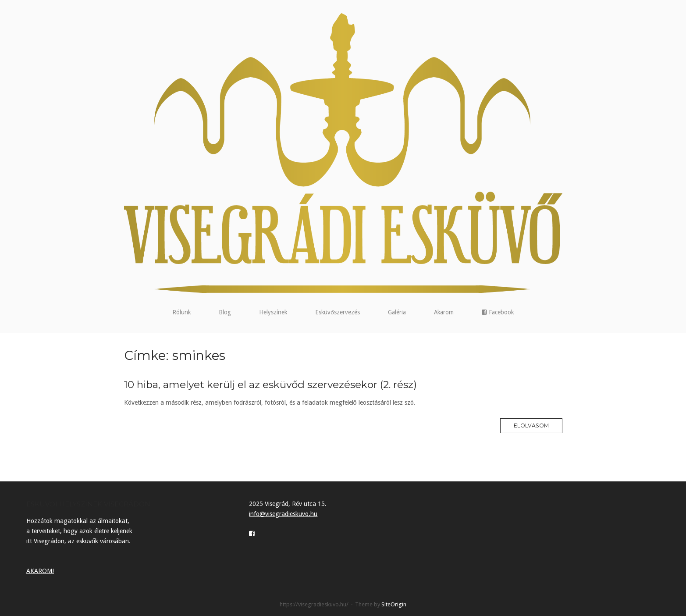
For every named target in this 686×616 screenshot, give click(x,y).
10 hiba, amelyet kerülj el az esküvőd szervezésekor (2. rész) (270, 385)
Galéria (397, 312)
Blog (225, 312)
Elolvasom (531, 426)
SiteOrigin (394, 604)
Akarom (444, 312)
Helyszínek (273, 312)
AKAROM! (40, 571)
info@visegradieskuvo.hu (283, 514)
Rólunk (181, 312)
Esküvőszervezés (338, 312)
